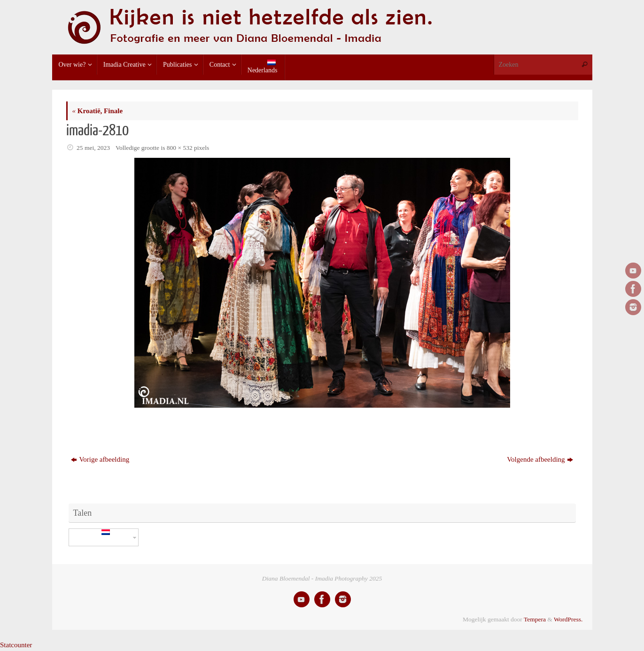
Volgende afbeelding (540, 459)
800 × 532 (180, 148)
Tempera (535, 619)
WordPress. (568, 619)
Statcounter (16, 645)
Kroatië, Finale (98, 111)
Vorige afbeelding (100, 459)
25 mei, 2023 (93, 148)
